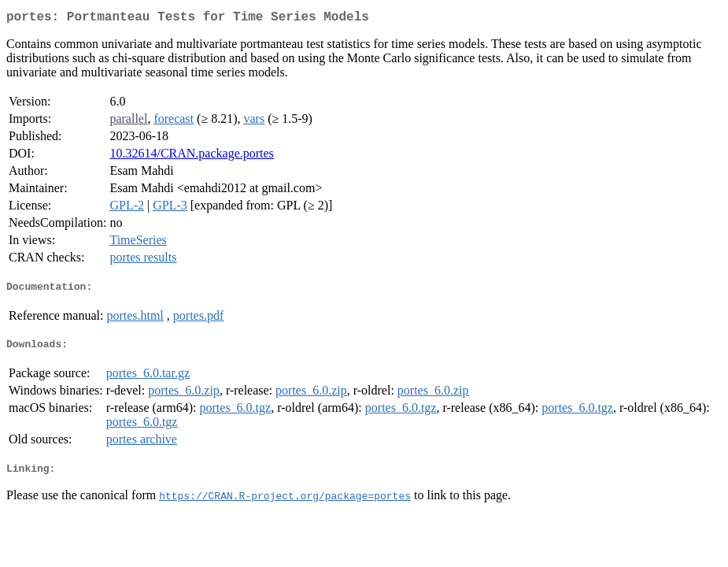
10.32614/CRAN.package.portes (191, 156)
